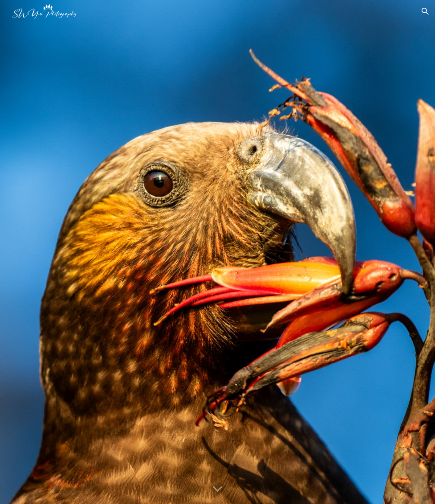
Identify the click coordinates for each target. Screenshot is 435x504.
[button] (425, 11)
